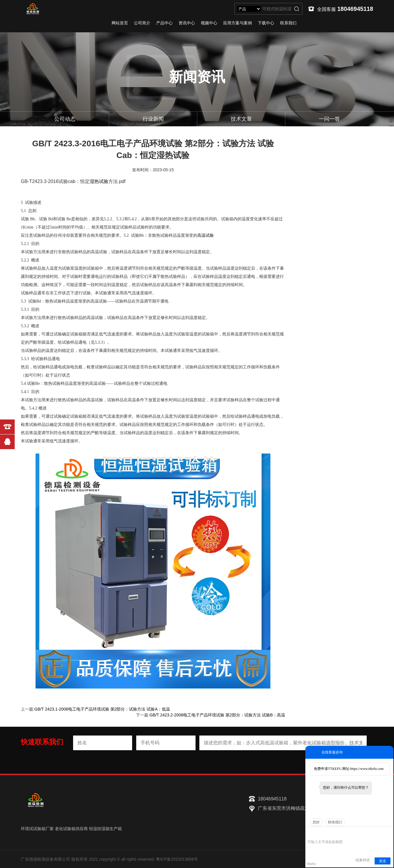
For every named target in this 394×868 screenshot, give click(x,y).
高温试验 (206, 235)
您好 (316, 822)
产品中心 (164, 23)
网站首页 (120, 23)
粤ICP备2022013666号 (177, 859)
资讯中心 (187, 23)
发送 (383, 861)
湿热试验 (99, 181)
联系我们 (288, 23)
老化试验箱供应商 (71, 829)
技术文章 (241, 119)
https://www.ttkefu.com (367, 769)
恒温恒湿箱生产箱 (105, 829)
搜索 (297, 9)
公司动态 (65, 119)
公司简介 (142, 23)
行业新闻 (153, 119)
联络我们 (335, 822)
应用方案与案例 (238, 23)
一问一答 (329, 119)
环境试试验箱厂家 (37, 829)
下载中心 (266, 23)
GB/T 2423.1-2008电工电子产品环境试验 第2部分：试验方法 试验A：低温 (102, 709)
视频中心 (209, 23)
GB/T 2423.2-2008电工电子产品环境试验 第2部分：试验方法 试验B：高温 (217, 715)
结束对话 (363, 860)
